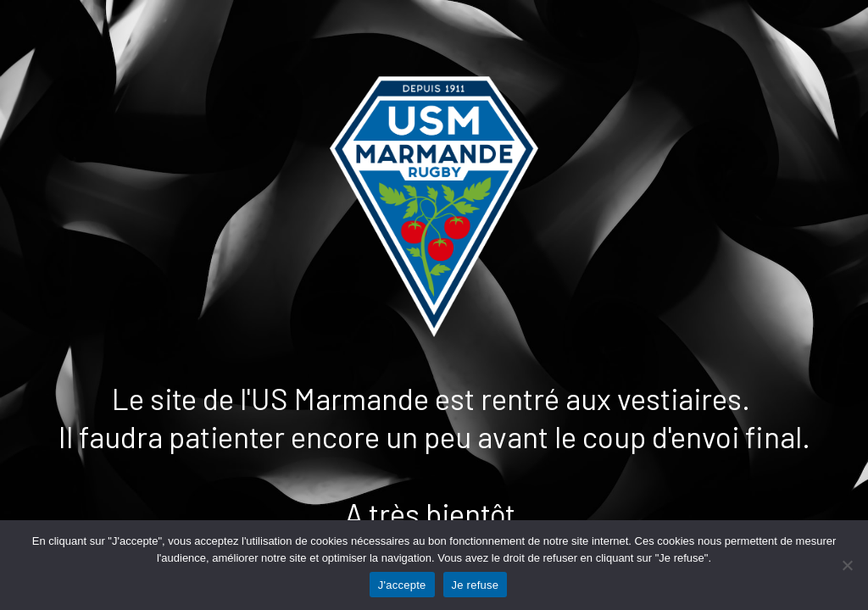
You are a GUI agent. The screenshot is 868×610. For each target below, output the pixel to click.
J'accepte (402, 585)
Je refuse (476, 585)
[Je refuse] (847, 565)
